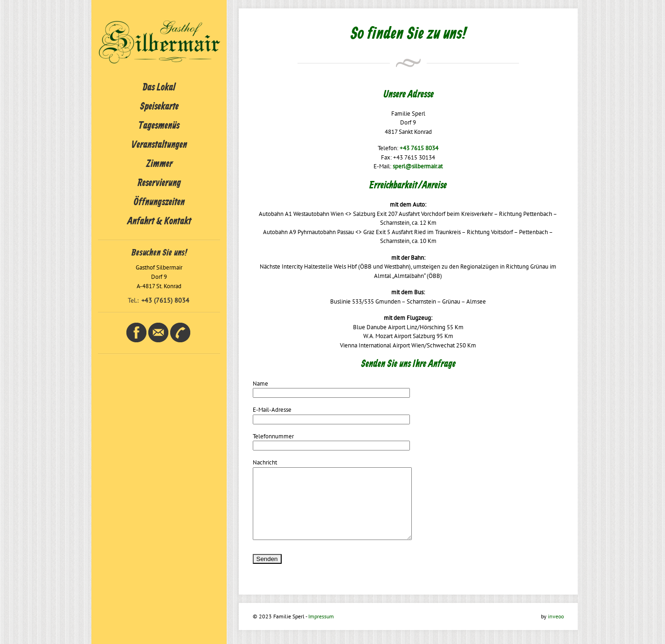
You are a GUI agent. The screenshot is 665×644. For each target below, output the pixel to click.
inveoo (556, 630)
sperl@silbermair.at (418, 166)
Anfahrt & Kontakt (159, 222)
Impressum (321, 630)
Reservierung (159, 183)
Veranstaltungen (159, 145)
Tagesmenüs (159, 126)
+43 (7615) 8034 (165, 300)
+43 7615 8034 (419, 148)
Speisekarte (159, 107)
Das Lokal (159, 88)
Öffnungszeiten (159, 202)
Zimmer (159, 164)
